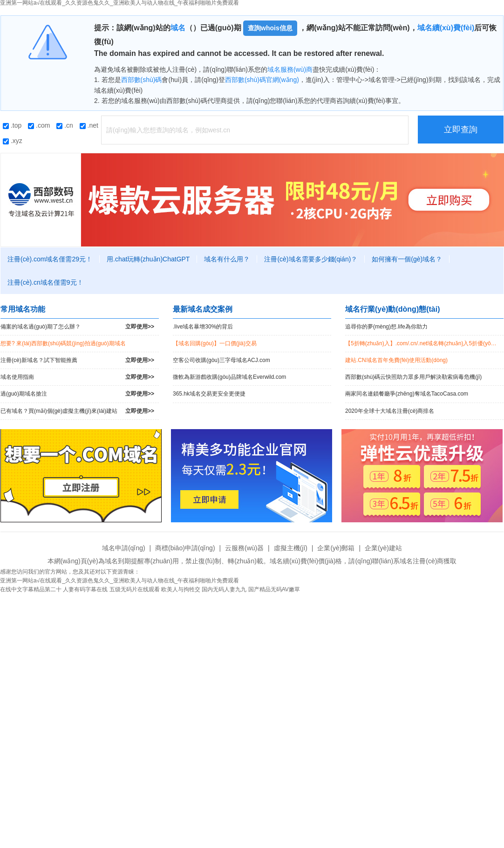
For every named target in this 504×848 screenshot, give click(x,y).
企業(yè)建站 (383, 548)
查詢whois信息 (270, 28)
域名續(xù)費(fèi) (446, 28)
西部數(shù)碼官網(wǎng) (262, 80)
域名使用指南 (77, 377)
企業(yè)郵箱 (336, 548)
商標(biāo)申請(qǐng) (185, 548)
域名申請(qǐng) (124, 548)
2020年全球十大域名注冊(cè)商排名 (390, 411)
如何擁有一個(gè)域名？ (407, 259)
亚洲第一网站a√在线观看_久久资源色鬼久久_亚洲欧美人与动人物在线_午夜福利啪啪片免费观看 (119, 581)
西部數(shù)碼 (142, 80)
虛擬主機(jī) (291, 548)
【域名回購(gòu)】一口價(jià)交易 (215, 343)
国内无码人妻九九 (224, 589)
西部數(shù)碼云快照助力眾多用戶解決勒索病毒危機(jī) (413, 377)
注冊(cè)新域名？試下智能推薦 (77, 360)
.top (12, 125)
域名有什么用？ (227, 259)
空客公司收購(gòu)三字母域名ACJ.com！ (221, 360)
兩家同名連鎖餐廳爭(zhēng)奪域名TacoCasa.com (407, 394)
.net (89, 125)
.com (39, 125)
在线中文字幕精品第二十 (31, 589)
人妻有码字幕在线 (85, 589)
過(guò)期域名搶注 (77, 394)
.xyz (13, 141)
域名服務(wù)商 (290, 69)
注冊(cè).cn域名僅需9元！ (45, 282)
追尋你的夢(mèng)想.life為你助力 (386, 327)
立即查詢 (461, 130)
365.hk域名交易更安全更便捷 (209, 394)
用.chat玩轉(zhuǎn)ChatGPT (148, 259)
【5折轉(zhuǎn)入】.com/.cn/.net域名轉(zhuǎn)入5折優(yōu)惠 (423, 343)
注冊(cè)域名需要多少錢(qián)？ (311, 259)
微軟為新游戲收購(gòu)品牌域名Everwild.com (229, 377)
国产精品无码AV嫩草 (274, 589)
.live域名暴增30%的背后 (203, 327)
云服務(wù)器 (244, 548)
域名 (178, 28)
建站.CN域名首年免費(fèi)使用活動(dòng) (396, 360)
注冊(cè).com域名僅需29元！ (50, 259)
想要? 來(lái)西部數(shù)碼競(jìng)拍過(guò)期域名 (63, 343)
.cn (65, 125)
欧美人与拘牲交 (181, 589)
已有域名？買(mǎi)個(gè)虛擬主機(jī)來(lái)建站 (77, 411)
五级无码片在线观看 (135, 589)
